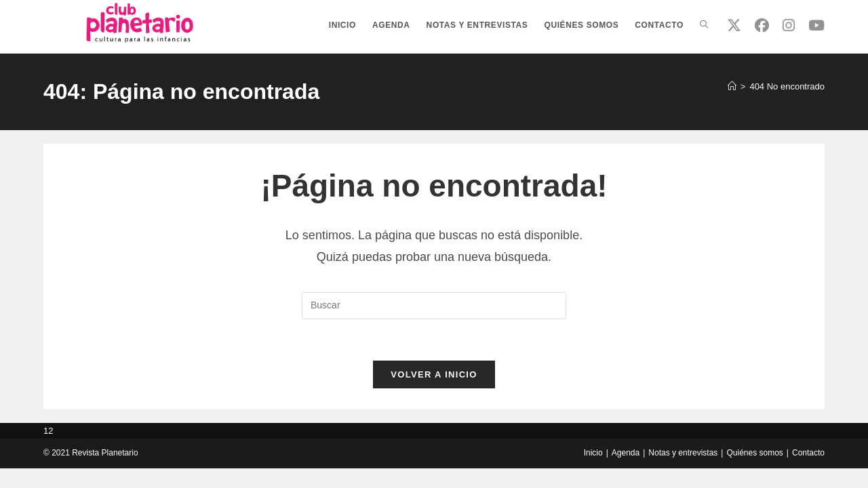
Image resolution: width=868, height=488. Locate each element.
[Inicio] (732, 86)
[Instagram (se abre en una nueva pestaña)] (789, 25)
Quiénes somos (754, 453)
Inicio (593, 453)
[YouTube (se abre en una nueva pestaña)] (816, 25)
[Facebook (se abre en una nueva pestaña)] (762, 25)
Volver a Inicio (434, 374)
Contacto (808, 453)
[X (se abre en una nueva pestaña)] (734, 25)
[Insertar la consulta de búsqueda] (434, 306)
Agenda (626, 453)
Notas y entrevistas (683, 453)
